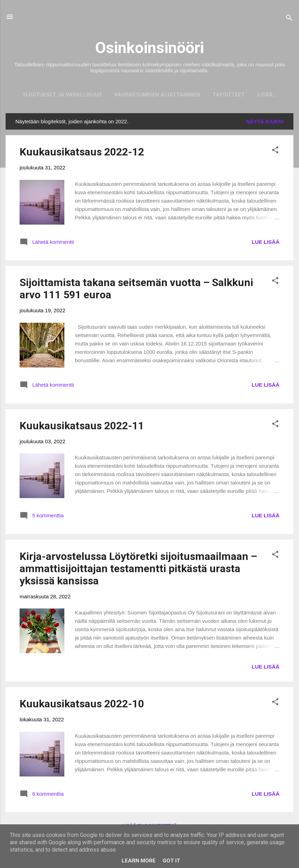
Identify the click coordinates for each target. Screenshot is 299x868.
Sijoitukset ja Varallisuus (53, 95)
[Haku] (289, 19)
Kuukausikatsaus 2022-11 (82, 427)
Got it (171, 861)
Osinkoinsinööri (149, 48)
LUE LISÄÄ (266, 243)
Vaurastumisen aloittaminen (148, 95)
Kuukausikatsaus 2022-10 (82, 705)
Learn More (139, 861)
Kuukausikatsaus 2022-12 (82, 153)
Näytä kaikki (265, 123)
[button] (275, 152)
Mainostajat (267, 95)
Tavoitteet (219, 95)
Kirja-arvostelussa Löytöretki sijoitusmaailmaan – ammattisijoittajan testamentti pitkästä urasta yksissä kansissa (138, 570)
